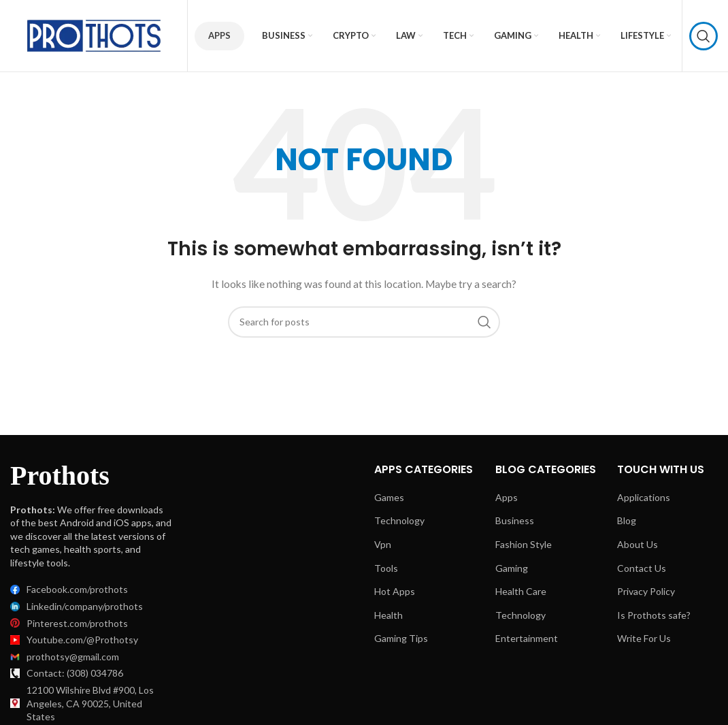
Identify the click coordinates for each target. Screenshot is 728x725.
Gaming (512, 568)
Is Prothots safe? (654, 615)
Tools (386, 568)
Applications (644, 497)
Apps (219, 35)
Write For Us (644, 638)
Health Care (521, 591)
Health (388, 615)
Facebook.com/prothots (77, 589)
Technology (399, 520)
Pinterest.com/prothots (77, 623)
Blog (627, 520)
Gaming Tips (401, 638)
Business (515, 520)
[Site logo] (95, 34)
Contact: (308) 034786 (75, 673)
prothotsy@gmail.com (73, 657)
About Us (638, 544)
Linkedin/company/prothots (85, 606)
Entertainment (527, 638)
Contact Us (642, 568)
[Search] (704, 36)
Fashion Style (524, 544)
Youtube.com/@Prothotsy (82, 640)
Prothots (60, 476)
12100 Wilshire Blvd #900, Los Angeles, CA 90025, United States (90, 703)
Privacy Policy (646, 591)
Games (389, 497)
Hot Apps (395, 591)
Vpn (383, 544)
